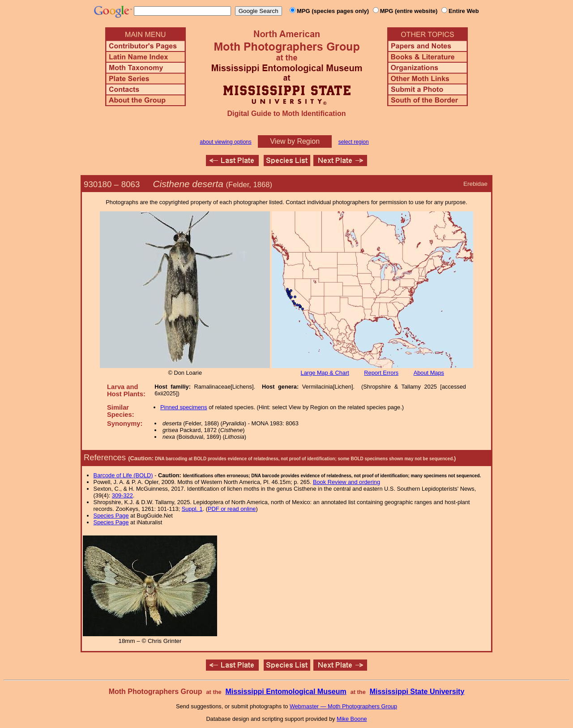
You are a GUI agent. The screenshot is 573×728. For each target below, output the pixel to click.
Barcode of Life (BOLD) (123, 475)
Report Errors (381, 373)
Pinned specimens (184, 407)
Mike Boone (352, 719)
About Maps (429, 373)
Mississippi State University (417, 692)
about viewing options (225, 142)
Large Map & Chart (325, 373)
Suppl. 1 (192, 509)
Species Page (111, 516)
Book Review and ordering (346, 482)
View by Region (295, 141)
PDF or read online (232, 509)
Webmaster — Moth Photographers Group (343, 706)
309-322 (122, 495)
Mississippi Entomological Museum (286, 692)
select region (354, 142)
